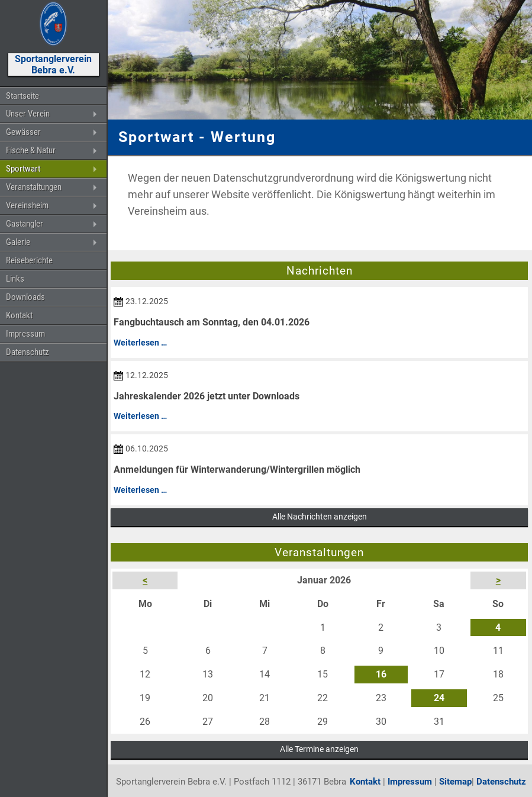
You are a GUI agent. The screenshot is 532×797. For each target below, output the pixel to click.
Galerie (18, 242)
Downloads (25, 297)
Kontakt (19, 315)
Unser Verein (28, 114)
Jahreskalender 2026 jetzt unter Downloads (207, 396)
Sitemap (455, 782)
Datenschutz (28, 352)
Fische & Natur (31, 150)
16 (381, 674)
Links (15, 279)
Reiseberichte (29, 260)
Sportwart (23, 169)
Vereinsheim (27, 205)
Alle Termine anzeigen (319, 749)
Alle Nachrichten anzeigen (320, 517)
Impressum (25, 334)
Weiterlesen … (140, 343)
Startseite (22, 96)
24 (439, 698)
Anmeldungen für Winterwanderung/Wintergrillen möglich (237, 470)
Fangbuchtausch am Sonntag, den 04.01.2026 (212, 322)
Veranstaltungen (34, 187)
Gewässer (23, 132)
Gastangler (25, 224)
